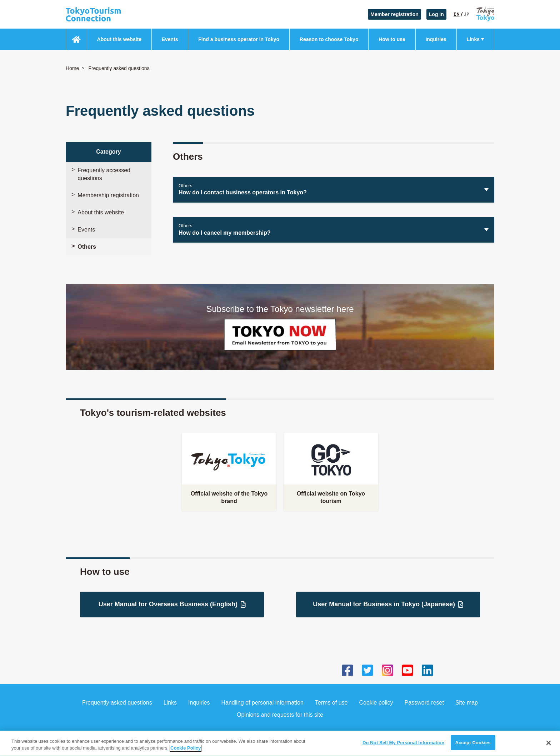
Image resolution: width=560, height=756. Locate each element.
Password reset (424, 703)
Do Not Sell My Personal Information (403, 748)
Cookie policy (376, 703)
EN (457, 14)
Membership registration (108, 195)
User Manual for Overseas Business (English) (172, 604)
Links (473, 39)
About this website (119, 39)
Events (170, 39)
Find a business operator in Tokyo (239, 39)
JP (467, 14)
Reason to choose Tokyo (329, 39)
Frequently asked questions (117, 703)
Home (72, 68)
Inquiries (436, 39)
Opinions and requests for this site (280, 715)
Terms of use (331, 703)
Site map (467, 703)
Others (87, 247)
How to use (392, 39)
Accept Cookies (473, 748)
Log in (436, 14)
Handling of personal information (262, 703)
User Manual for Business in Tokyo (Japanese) (388, 604)
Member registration (394, 14)
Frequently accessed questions (104, 174)
